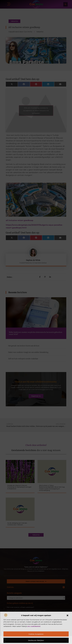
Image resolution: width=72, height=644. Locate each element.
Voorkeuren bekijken (36, 640)
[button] (67, 615)
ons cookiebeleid (34, 626)
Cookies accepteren (36, 634)
